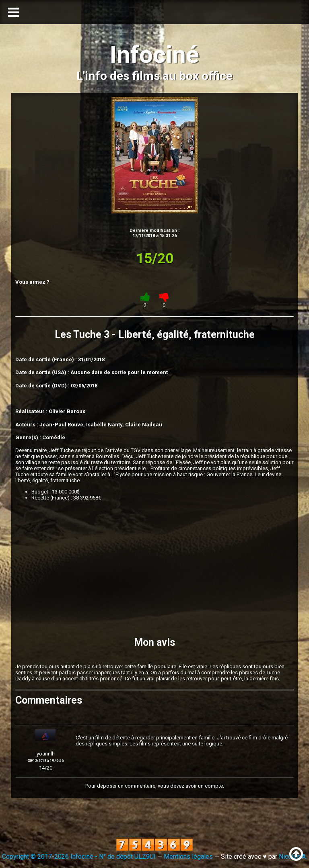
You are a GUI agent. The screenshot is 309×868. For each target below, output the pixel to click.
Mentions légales (188, 857)
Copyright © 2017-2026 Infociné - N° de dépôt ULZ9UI (79, 857)
